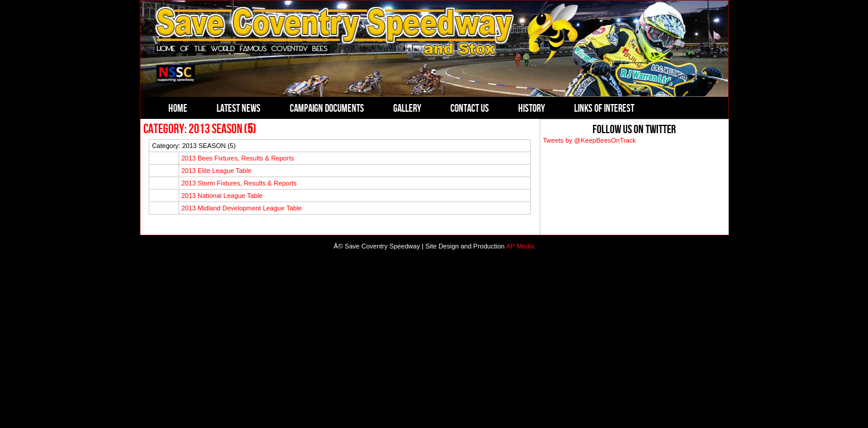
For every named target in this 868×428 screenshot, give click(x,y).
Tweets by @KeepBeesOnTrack (590, 140)
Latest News (239, 108)
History (532, 108)
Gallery (407, 108)
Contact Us (470, 108)
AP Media (521, 246)
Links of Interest (604, 108)
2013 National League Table (222, 196)
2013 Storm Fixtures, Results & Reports (239, 183)
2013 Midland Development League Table (242, 208)
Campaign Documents (327, 108)
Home (178, 108)
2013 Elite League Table (217, 171)
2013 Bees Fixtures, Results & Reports (238, 158)
